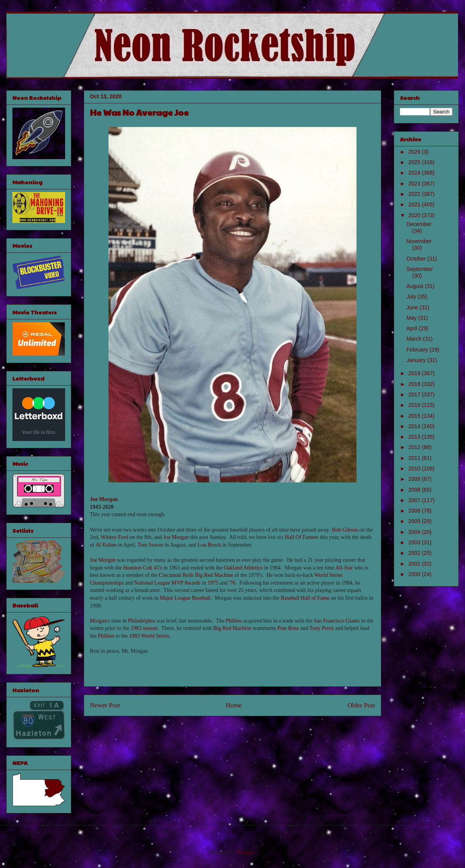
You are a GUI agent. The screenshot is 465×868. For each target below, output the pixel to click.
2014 (415, 426)
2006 (415, 511)
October (417, 259)
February (418, 350)
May (412, 318)
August (416, 286)
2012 (415, 447)
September (420, 269)
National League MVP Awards (167, 583)
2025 (415, 162)
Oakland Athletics (244, 568)
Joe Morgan (104, 499)
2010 (415, 468)
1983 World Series (149, 636)
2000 (415, 574)
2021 (415, 204)
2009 (415, 479)
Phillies (234, 621)
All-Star (344, 568)
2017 (415, 395)
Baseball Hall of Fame (305, 598)
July (412, 297)
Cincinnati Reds (176, 575)
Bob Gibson (345, 530)
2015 (415, 416)
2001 (415, 564)
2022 (415, 194)
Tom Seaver (151, 545)
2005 (415, 521)
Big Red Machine (214, 575)
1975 (213, 583)
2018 (415, 384)
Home (234, 705)
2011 (415, 458)
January (417, 360)
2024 (415, 173)
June (413, 307)
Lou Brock (209, 545)
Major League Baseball (185, 598)
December (419, 224)
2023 (415, 184)
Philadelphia (141, 621)
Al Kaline (106, 545)
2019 (415, 373)
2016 (415, 405)
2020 (415, 215)
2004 (415, 532)
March (415, 339)
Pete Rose (288, 628)
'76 (232, 583)
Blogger (245, 852)
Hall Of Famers (302, 537)
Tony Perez (321, 628)
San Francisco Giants (337, 621)
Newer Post (105, 705)
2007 (415, 500)
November (419, 241)
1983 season (144, 628)
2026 (415, 152)
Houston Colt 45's (143, 568)
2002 (415, 553)
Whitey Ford (115, 537)
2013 (415, 437)
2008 (415, 490)
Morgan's (100, 621)
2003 (415, 542)
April (413, 328)
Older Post (361, 705)
